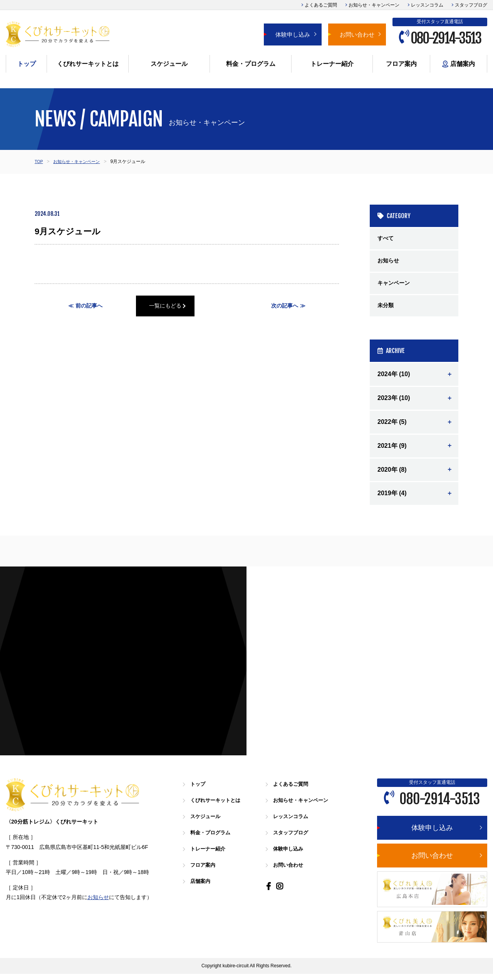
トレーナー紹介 (332, 64)
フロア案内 (401, 64)
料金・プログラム (251, 64)
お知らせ (390, 263)
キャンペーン (396, 287)
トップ (27, 64)
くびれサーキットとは (88, 64)
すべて (387, 239)
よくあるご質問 (321, 5)
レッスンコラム (427, 5)
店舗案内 (458, 64)
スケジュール (169, 64)
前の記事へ (89, 307)
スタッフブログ (471, 5)
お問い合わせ (357, 34)
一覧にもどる (187, 307)
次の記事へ (284, 307)
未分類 (387, 311)
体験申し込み (293, 34)
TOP (39, 161)
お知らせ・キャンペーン (374, 5)
